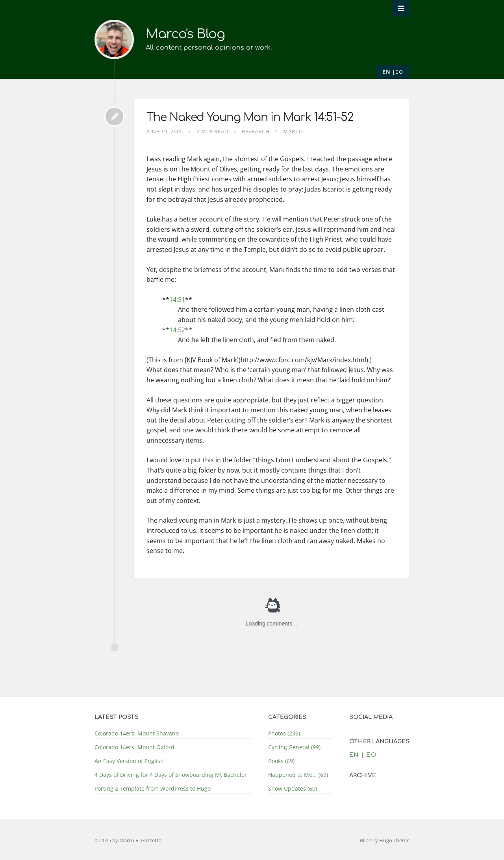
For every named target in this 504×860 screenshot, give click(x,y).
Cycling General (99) (294, 747)
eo (399, 72)
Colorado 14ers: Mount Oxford (134, 747)
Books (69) (281, 761)
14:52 (177, 330)
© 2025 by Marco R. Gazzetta (128, 840)
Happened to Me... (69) (298, 775)
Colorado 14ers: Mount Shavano (137, 733)
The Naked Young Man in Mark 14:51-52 (250, 117)
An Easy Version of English (129, 761)
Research (256, 131)
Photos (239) (284, 733)
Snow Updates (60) (293, 788)
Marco (293, 131)
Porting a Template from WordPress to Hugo (153, 788)
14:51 (177, 300)
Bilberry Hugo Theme (385, 840)
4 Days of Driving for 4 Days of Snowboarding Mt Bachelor (171, 775)
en (386, 72)
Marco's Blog (185, 34)
